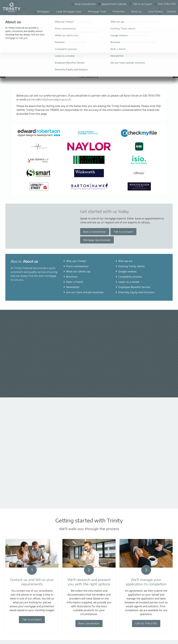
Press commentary (76, 266)
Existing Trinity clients (130, 266)
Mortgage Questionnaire (97, 240)
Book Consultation (89, 565)
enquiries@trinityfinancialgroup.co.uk (89, 641)
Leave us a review (127, 282)
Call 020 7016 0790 (146, 565)
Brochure (70, 277)
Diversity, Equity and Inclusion (135, 292)
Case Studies (155, 11)
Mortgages (45, 12)
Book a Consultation (95, 232)
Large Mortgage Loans (70, 12)
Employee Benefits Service (133, 287)
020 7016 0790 (29, 641)
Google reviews (126, 271)
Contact (171, 11)
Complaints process (129, 277)
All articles (164, 387)
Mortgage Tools (98, 12)
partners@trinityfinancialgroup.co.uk (49, 99)
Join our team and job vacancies (83, 292)
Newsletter (71, 287)
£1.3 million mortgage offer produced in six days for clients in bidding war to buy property (131, 343)
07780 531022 (149, 641)
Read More (16, 362)
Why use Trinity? (75, 261)
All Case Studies (161, 321)
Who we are (124, 261)
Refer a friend (73, 282)
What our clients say (77, 271)
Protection (120, 12)
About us (138, 12)
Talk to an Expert (123, 232)
